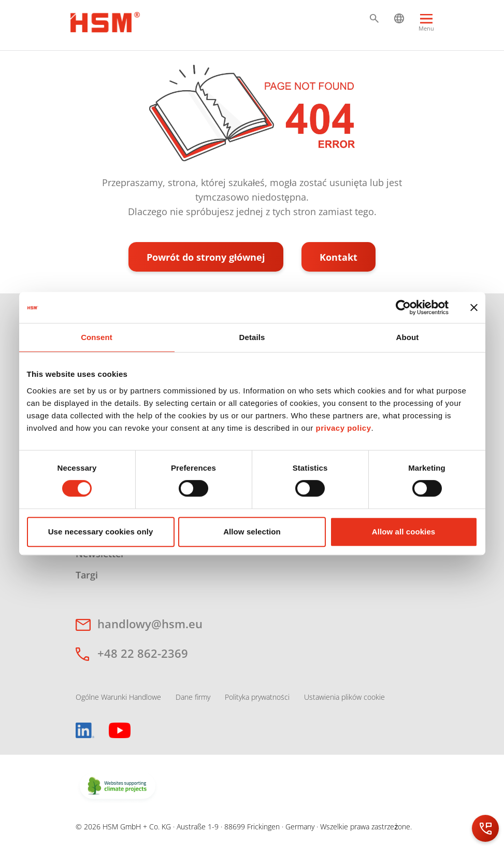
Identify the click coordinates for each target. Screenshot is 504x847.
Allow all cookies (404, 532)
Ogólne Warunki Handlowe (118, 697)
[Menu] (426, 27)
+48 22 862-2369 (143, 653)
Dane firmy (193, 697)
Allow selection (252, 532)
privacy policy (343, 428)
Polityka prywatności (257, 697)
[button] (374, 18)
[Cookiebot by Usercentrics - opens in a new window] (403, 307)
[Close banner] (474, 307)
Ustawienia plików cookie (344, 697)
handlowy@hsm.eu (150, 624)
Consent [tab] (97, 337)
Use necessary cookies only (101, 532)
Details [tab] (252, 337)
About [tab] (408, 337)
